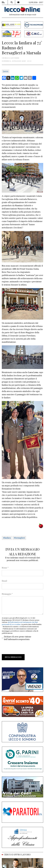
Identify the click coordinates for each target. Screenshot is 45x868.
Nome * (5, 568)
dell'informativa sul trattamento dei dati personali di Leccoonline (20, 623)
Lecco (6, 71)
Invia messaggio (13, 657)
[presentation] (20, 647)
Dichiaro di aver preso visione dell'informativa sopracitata (18, 638)
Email (4, 581)
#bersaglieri (19, 538)
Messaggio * (7, 594)
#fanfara (7, 538)
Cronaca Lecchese (10, 58)
